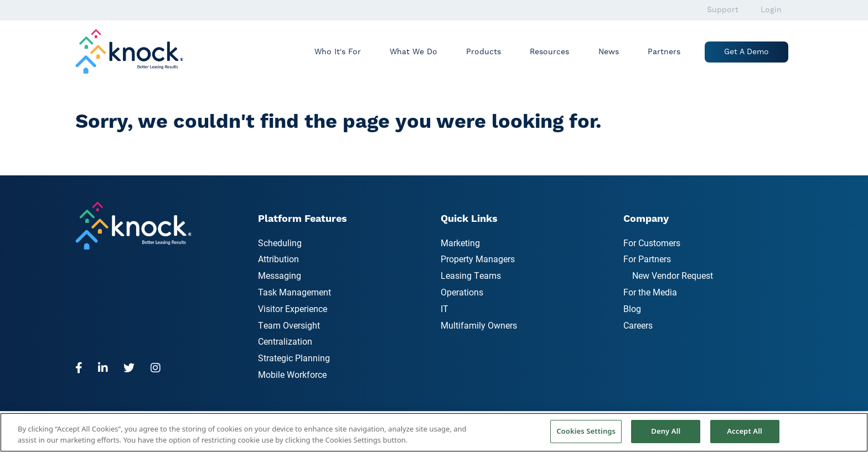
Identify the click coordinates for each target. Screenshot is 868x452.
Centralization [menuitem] (285, 341)
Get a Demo (746, 52)
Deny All (666, 431)
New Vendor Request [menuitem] (673, 275)
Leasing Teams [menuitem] (471, 275)
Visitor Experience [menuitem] (293, 308)
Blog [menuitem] (632, 308)
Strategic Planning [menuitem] (294, 358)
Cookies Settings (586, 431)
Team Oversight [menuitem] (289, 325)
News (609, 52)
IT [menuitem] (445, 308)
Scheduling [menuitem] (280, 243)
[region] (434, 432)
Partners (664, 52)
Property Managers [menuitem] (478, 259)
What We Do (414, 52)
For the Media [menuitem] (650, 292)
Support (723, 10)
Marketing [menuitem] (460, 243)
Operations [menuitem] (462, 292)
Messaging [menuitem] (280, 275)
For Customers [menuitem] (652, 243)
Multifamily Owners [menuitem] (479, 325)
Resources (549, 52)
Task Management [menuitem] (294, 292)
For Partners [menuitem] (647, 259)
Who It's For (338, 52)
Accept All (745, 431)
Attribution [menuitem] (278, 259)
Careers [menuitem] (638, 325)
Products (484, 52)
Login (771, 10)
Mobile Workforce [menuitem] (292, 374)
